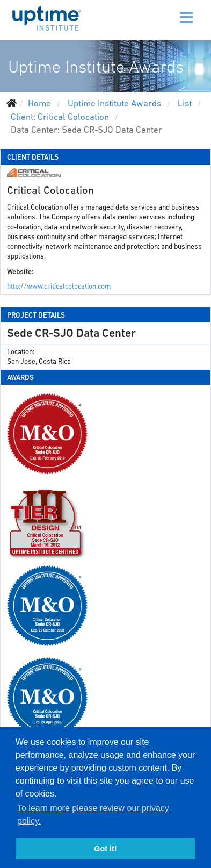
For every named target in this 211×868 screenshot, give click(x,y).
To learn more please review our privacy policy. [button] (93, 815)
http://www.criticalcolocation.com (59, 286)
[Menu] (165, 11)
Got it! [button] (105, 849)
